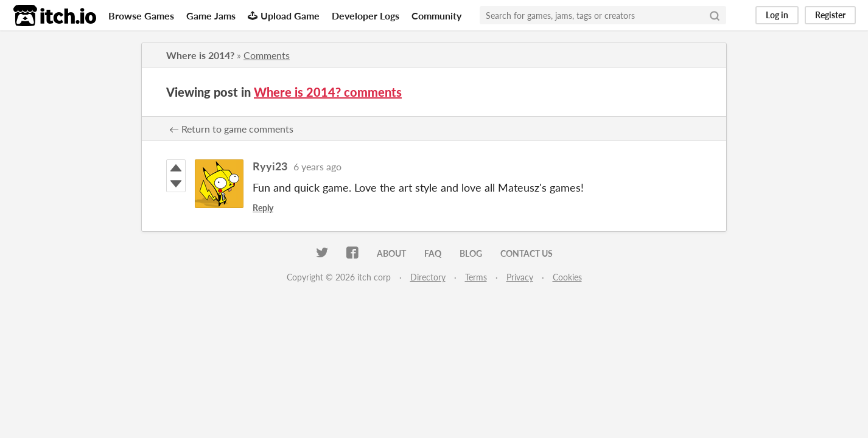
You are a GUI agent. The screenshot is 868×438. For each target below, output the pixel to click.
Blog (471, 253)
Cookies (567, 277)
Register (830, 15)
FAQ (433, 253)
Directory (428, 277)
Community (436, 16)
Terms (476, 277)
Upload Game (284, 16)
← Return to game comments (231, 129)
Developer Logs (366, 16)
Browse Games (141, 16)
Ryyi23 (270, 166)
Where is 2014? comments (328, 92)
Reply (263, 208)
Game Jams (211, 16)
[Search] (715, 15)
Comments (267, 55)
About (391, 253)
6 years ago (317, 166)
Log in (777, 15)
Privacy (520, 277)
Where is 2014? (200, 55)
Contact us (527, 253)
